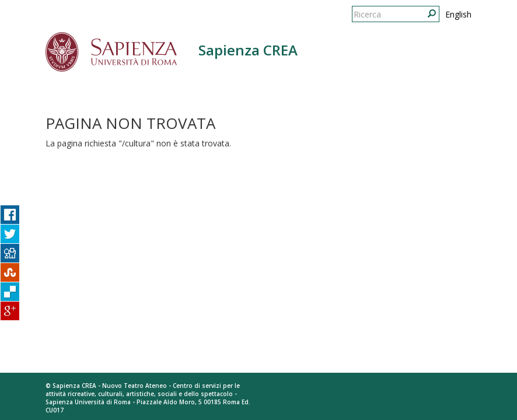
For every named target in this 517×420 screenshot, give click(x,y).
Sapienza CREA (248, 50)
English (458, 14)
